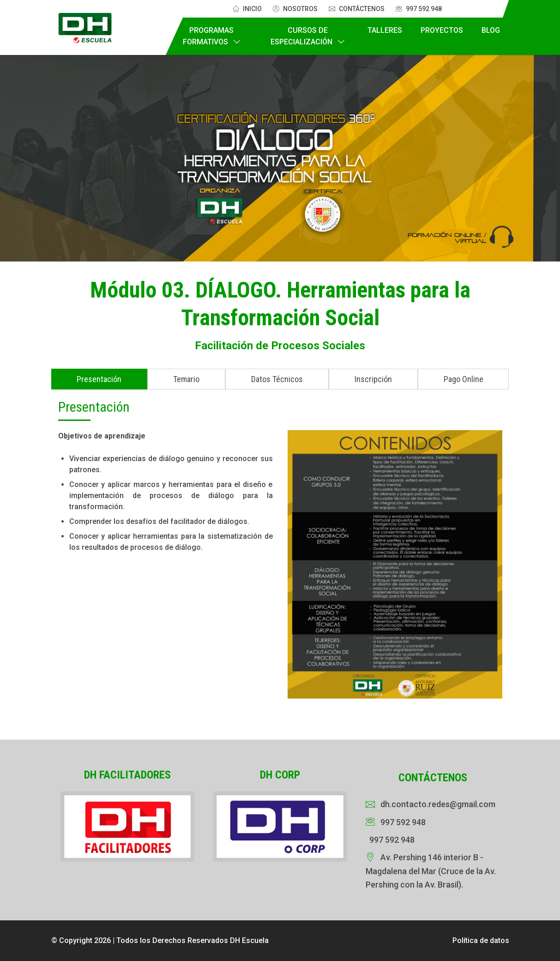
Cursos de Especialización (301, 36)
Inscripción (373, 379)
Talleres (385, 30)
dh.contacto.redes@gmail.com (438, 804)
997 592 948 (419, 9)
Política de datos (481, 940)
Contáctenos (357, 9)
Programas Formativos (208, 36)
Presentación (99, 379)
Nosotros (295, 9)
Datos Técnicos (277, 379)
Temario (186, 379)
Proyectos (442, 30)
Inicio (247, 9)
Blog (491, 30)
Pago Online (464, 379)
